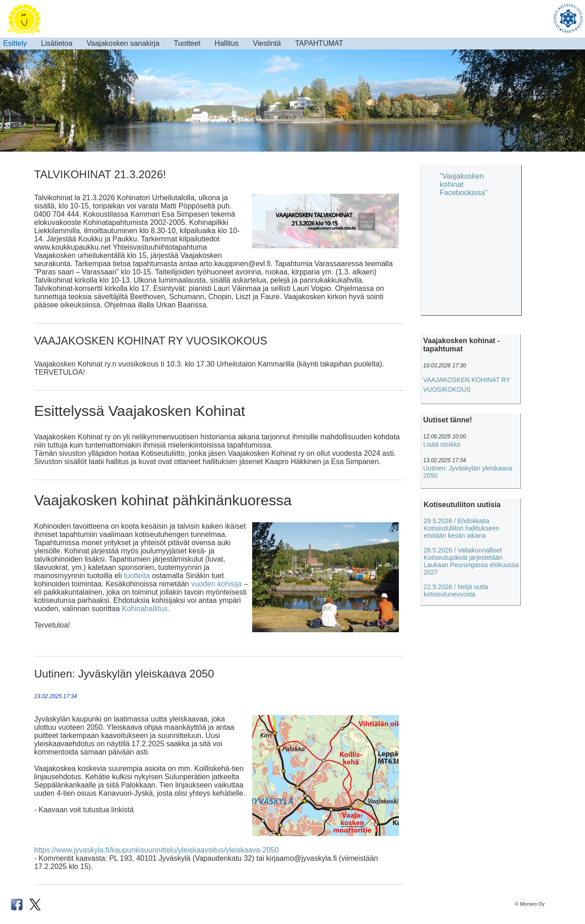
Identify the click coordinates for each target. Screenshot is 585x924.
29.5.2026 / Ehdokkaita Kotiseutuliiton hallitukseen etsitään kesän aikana (461, 528)
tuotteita (137, 576)
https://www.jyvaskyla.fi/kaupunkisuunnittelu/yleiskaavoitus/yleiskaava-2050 (157, 850)
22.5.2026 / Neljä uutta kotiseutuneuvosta (456, 590)
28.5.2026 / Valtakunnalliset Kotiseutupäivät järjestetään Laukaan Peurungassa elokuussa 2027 (471, 561)
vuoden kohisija (216, 584)
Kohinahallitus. (146, 609)
